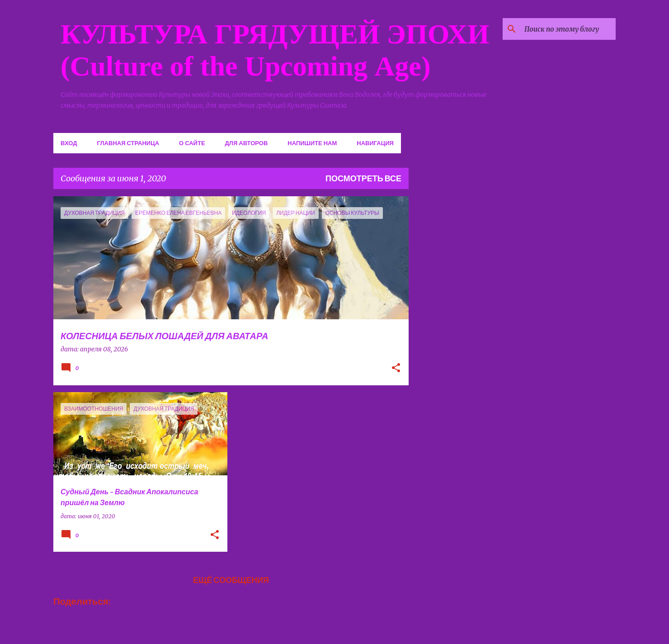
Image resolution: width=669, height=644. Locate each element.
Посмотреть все (363, 178)
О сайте (192, 143)
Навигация (375, 143)
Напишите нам (312, 143)
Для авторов (247, 143)
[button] (396, 369)
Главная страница (128, 143)
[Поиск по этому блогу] (568, 29)
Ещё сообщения (231, 580)
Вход (69, 143)
